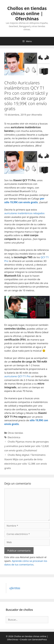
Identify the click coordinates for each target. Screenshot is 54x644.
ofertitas (15, 588)
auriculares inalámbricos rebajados (24, 213)
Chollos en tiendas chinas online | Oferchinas (27, 13)
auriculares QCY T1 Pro (17, 376)
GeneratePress (40, 639)
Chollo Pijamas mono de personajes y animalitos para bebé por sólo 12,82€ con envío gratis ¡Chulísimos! (27, 446)
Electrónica (14, 437)
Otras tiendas (15, 433)
